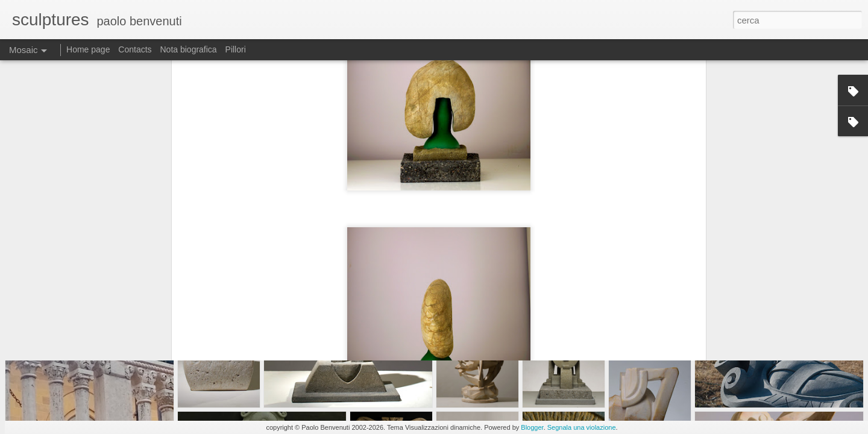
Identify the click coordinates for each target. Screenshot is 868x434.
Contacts (135, 49)
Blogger (532, 427)
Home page (88, 49)
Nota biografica (188, 49)
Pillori (236, 49)
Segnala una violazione (582, 427)
